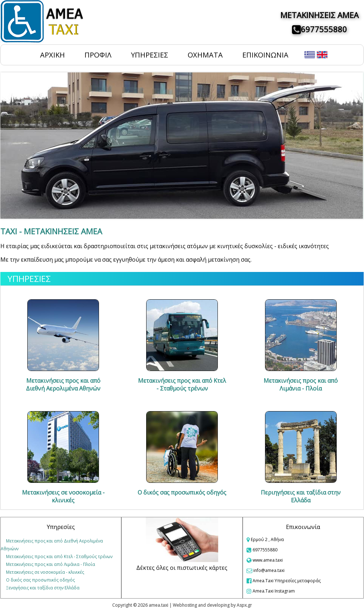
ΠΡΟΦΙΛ (98, 55)
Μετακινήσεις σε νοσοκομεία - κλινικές (45, 572)
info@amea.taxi (269, 570)
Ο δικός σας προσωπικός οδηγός (40, 580)
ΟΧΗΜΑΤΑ (205, 55)
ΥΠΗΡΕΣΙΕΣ (150, 55)
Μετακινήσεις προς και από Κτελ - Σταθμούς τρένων (59, 557)
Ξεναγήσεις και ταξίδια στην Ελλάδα (43, 588)
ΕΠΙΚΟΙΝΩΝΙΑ (265, 55)
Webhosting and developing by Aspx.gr (212, 605)
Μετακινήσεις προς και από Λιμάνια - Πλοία (51, 564)
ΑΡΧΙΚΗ (53, 55)
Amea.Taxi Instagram (271, 591)
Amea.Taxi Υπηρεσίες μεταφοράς (284, 581)
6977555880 (324, 29)
